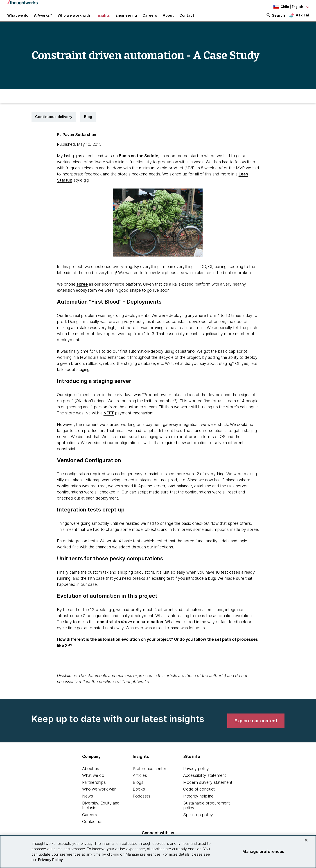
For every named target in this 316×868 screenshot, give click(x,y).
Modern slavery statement (208, 788)
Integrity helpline (198, 802)
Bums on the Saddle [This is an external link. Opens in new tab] (139, 162)
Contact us (92, 828)
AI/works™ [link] (43, 18)
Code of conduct (199, 795)
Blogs (138, 788)
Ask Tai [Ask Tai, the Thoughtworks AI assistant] (302, 18)
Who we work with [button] (74, 18)
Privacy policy (196, 775)
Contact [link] (187, 18)
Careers (90, 821)
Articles (140, 782)
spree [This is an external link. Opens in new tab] (82, 290)
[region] (158, 852)
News (88, 802)
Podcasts (142, 802)
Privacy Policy (50, 860)
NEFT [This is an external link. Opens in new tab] (109, 419)
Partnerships (94, 788)
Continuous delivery (54, 123)
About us (91, 775)
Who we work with (99, 795)
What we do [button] (18, 18)
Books (139, 795)
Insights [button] (103, 18)
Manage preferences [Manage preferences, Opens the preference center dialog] (263, 851)
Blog (88, 123)
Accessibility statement (205, 782)
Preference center (150, 775)
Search (278, 18)
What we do (93, 782)
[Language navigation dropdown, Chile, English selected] (284, 7)
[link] (256, 727)
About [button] (168, 18)
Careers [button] (150, 18)
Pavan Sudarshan (79, 141)
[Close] (306, 840)
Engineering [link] (126, 18)
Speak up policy (198, 821)
